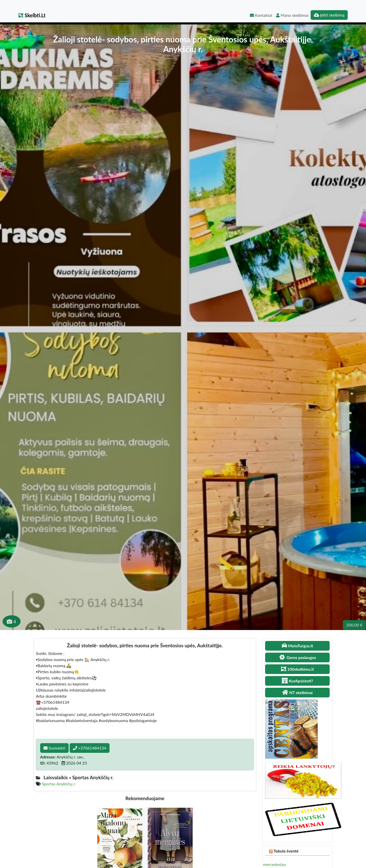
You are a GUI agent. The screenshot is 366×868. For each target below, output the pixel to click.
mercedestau (274, 864)
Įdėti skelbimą (329, 15)
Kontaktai (261, 15)
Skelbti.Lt (32, 15)
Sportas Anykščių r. (59, 784)
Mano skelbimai (292, 15)
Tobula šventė (286, 851)
